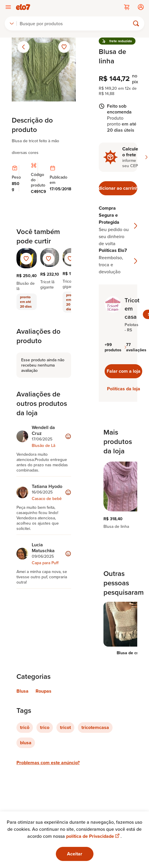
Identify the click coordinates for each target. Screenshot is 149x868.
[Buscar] (76, 23)
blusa (26, 743)
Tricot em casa (132, 308)
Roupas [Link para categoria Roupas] (43, 691)
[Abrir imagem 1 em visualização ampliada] (44, 69)
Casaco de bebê (47, 499)
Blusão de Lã (43, 445)
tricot (65, 727)
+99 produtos (115, 347)
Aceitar (75, 854)
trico (45, 727)
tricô (25, 727)
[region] (118, 495)
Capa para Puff (45, 563)
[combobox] (12, 23)
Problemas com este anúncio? (48, 763)
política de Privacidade (93, 836)
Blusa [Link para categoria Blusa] (22, 691)
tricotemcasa (95, 727)
